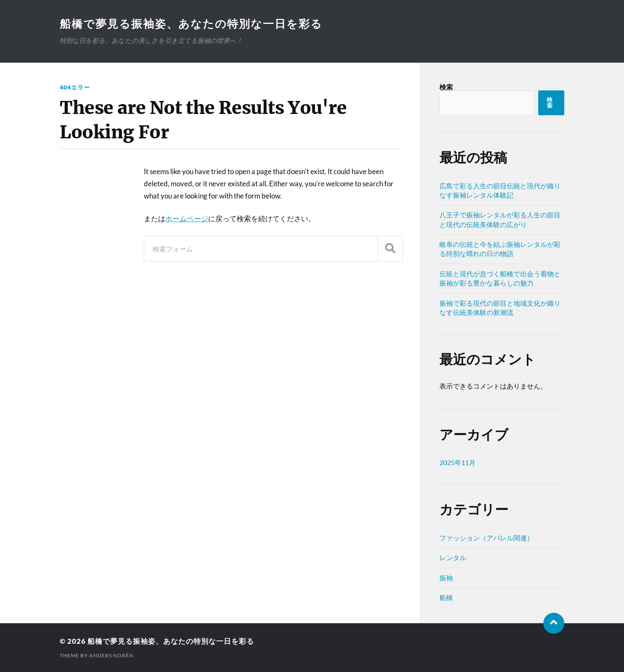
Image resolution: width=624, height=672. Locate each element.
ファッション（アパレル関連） (487, 538)
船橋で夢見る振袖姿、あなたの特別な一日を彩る (191, 24)
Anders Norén (111, 655)
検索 (446, 87)
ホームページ (187, 218)
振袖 (446, 578)
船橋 (446, 597)
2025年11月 (457, 462)
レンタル (453, 557)
